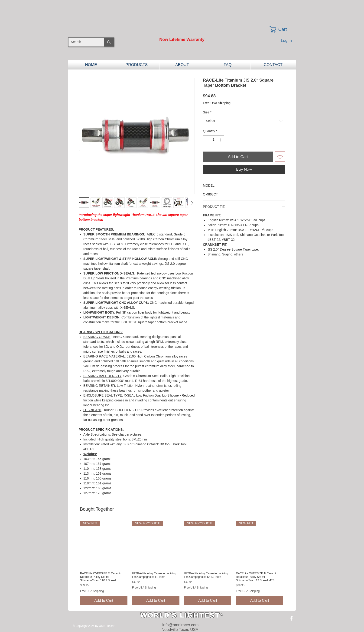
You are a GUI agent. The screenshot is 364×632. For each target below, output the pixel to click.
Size (207, 112)
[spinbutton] (214, 140)
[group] (182, 563)
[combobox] (244, 121)
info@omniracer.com (180, 625)
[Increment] (221, 140)
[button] (282, 29)
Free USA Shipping (217, 103)
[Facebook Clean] (291, 618)
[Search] (82, 42)
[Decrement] (206, 140)
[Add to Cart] (104, 601)
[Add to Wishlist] (280, 157)
